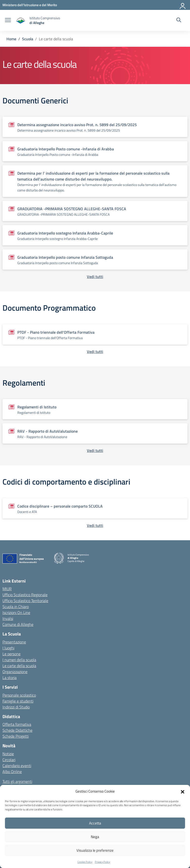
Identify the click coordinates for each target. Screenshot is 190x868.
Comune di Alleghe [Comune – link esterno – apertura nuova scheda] (18, 624)
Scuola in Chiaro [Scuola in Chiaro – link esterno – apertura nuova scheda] (16, 607)
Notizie (8, 754)
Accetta (95, 823)
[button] (183, 791)
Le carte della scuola (19, 666)
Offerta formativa (17, 724)
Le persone (12, 654)
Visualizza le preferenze (95, 850)
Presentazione (14, 642)
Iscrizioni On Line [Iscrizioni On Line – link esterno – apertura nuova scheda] (16, 612)
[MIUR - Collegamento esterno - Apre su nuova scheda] (30, 5)
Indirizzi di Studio (16, 707)
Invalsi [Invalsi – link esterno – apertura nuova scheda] (8, 618)
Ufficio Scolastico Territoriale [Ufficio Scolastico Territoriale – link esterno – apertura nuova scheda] (25, 601)
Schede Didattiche (17, 730)
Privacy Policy (102, 862)
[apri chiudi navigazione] (8, 21)
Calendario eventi (17, 766)
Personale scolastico (19, 695)
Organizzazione (15, 672)
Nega (95, 837)
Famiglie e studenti (18, 701)
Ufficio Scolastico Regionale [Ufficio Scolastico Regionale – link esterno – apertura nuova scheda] (25, 595)
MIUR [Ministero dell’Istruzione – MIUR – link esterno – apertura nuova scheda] (7, 589)
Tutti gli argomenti (17, 781)
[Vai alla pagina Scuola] (28, 39)
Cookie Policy (85, 862)
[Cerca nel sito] (179, 21)
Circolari (9, 760)
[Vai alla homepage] (21, 20)
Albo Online (12, 772)
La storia (10, 678)
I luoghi (8, 648)
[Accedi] (183, 5)
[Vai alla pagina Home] (11, 39)
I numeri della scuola (19, 660)
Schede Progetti (16, 736)
